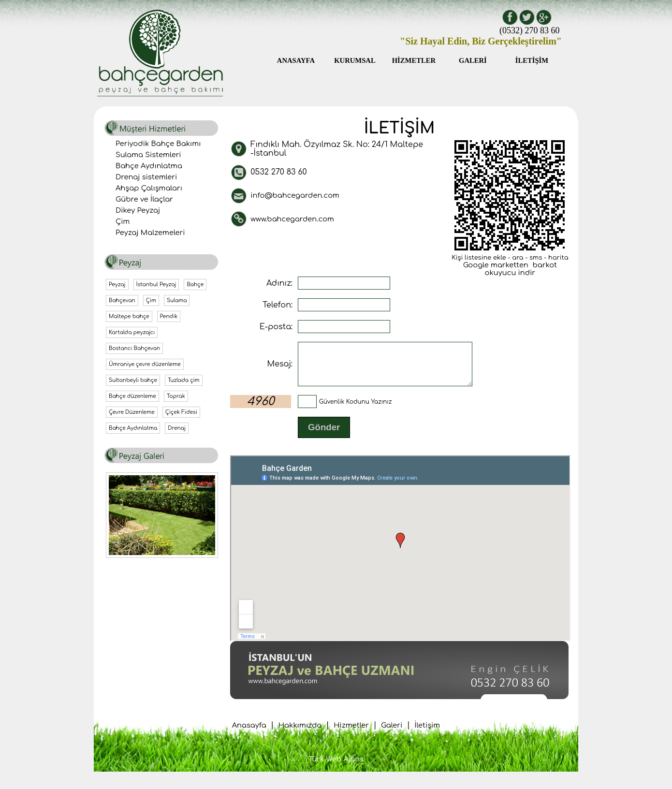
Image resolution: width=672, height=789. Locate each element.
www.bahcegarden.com (292, 219)
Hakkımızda (300, 734)
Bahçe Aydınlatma (149, 166)
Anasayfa (249, 734)
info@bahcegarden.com (295, 195)
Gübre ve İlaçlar (144, 199)
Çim (123, 221)
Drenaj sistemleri (146, 177)
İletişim (427, 734)
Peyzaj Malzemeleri (150, 233)
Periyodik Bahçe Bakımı (158, 144)
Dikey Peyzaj (138, 210)
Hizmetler (351, 734)
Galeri (392, 734)
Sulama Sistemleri (148, 155)
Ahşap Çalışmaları (149, 188)
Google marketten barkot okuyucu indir (510, 269)
